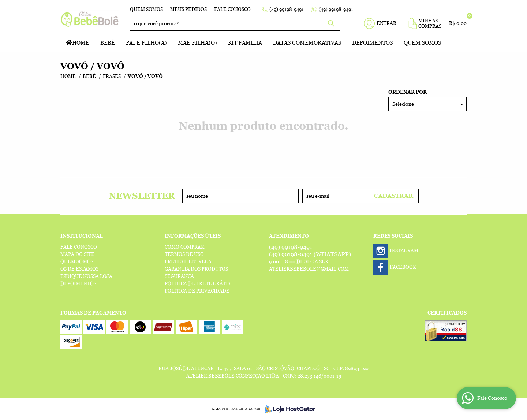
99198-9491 (287, 9)
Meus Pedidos (188, 9)
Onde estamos (79, 269)
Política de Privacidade (197, 291)
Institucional (82, 236)
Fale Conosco (232, 9)
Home (81, 43)
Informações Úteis (193, 236)
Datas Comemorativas (307, 43)
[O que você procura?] (331, 23)
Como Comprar (184, 247)
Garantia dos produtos (196, 269)
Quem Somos (146, 9)
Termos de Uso (184, 254)
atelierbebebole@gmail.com (309, 269)
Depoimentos (372, 43)
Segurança (179, 276)
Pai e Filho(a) (146, 43)
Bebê (108, 43)
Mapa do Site (77, 254)
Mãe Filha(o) (197, 43)
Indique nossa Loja (86, 276)
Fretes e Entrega (188, 262)
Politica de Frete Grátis (197, 284)
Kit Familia (245, 43)
